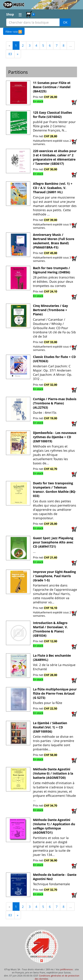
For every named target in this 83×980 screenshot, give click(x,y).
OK (65, 22)
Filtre (14, 31)
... (71, 45)
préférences (67, 969)
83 (10, 54)
